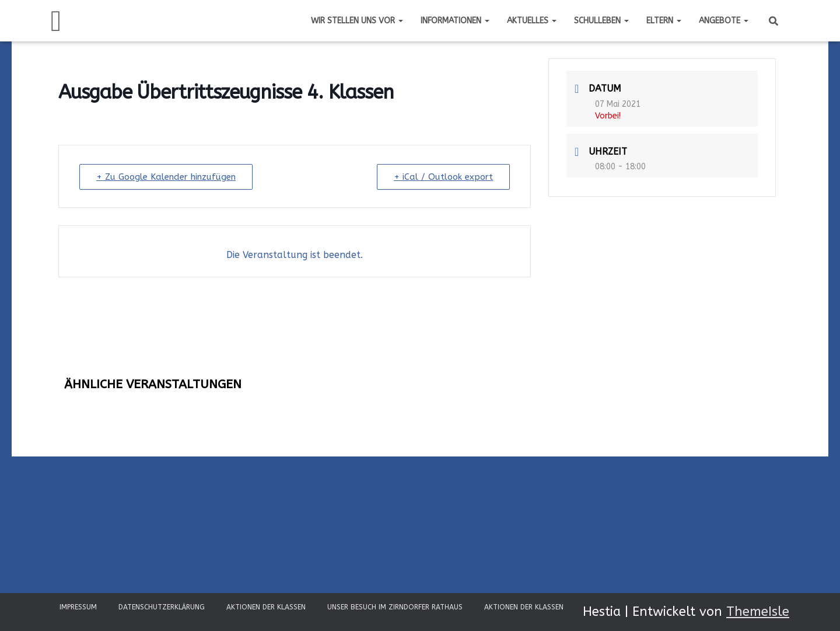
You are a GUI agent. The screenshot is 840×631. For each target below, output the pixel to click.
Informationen (455, 21)
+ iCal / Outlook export (443, 177)
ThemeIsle (758, 612)
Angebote (724, 21)
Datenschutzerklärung (162, 607)
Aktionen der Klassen (266, 607)
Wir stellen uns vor (357, 21)
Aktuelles (532, 21)
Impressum (78, 607)
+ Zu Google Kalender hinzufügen (166, 177)
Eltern (664, 21)
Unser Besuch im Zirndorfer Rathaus (395, 607)
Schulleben (601, 21)
